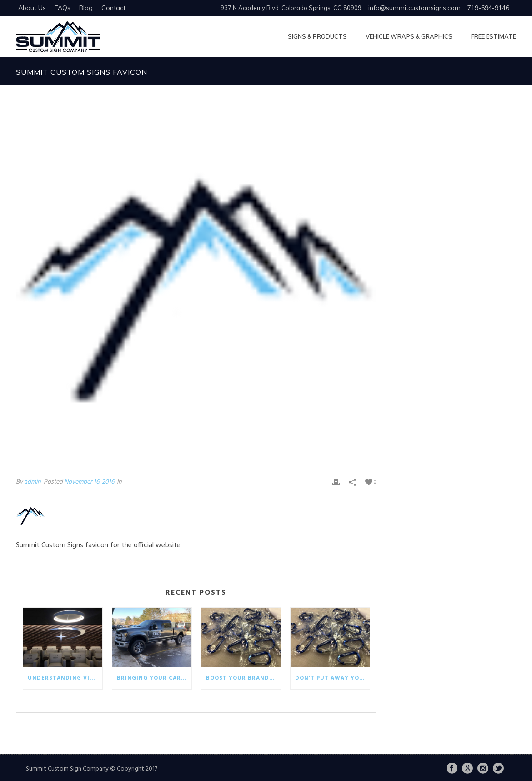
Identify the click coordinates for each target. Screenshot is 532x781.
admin (33, 482)
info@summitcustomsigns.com (414, 8)
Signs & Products (317, 36)
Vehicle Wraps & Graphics (409, 36)
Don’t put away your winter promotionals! (332, 678)
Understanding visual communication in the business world (65, 678)
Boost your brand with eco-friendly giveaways (243, 678)
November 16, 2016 (89, 482)
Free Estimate (494, 36)
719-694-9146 (488, 8)
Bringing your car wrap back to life (154, 678)
